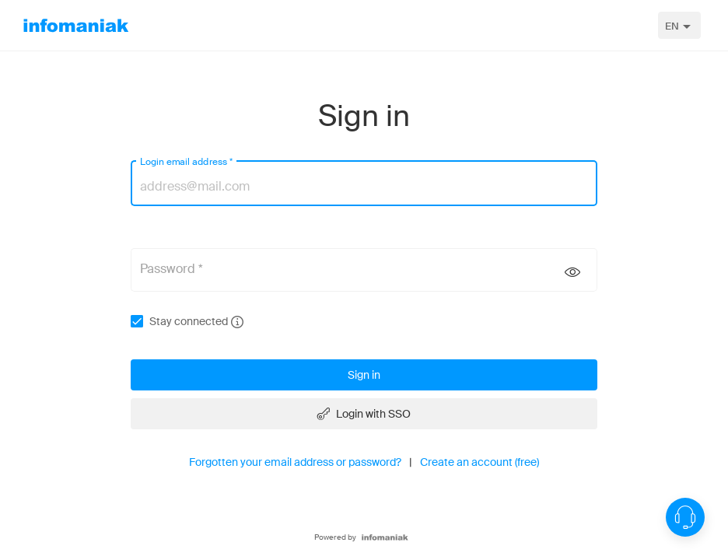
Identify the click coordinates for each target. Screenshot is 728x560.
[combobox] (679, 25)
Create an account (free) (479, 462)
